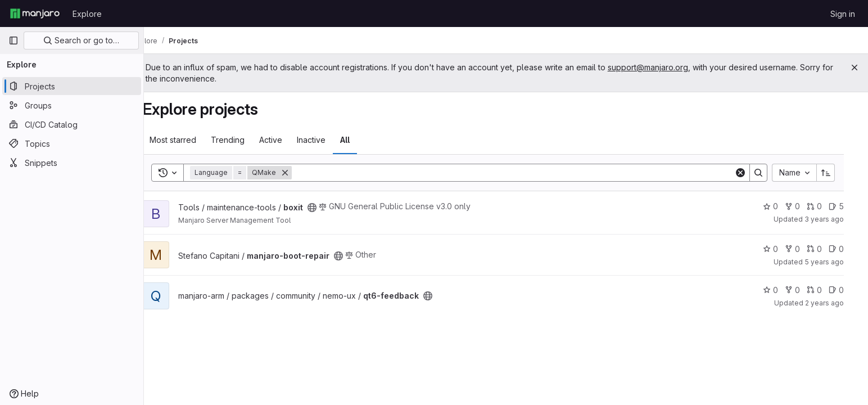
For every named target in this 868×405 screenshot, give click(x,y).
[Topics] (72, 143)
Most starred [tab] (188, 140)
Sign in (843, 14)
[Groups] (72, 105)
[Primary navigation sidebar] (13, 40)
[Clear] (751, 173)
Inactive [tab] (326, 140)
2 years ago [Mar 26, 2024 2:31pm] (835, 303)
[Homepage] (35, 13)
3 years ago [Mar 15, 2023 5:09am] (835, 219)
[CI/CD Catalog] (72, 124)
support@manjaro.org (673, 67)
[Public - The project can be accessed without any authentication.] (327, 208)
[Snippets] (72, 163)
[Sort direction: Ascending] (837, 173)
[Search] (526, 173)
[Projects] (72, 86)
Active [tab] (286, 140)
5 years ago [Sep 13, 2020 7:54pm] (835, 262)
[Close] (855, 67)
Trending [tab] (243, 140)
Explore (87, 14)
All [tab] (360, 140)
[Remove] (300, 173)
